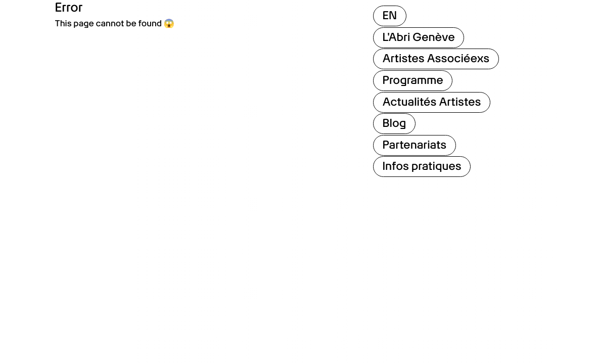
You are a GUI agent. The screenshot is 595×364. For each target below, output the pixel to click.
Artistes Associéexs (436, 59)
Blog (395, 123)
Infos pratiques (422, 166)
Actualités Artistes (432, 102)
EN (390, 16)
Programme (413, 80)
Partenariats (415, 145)
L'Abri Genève (419, 37)
